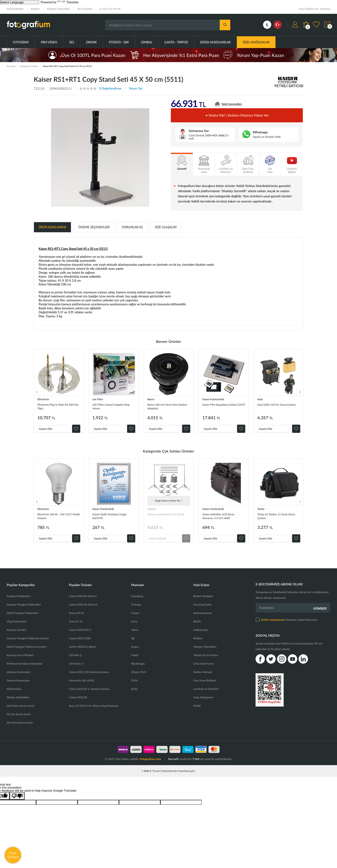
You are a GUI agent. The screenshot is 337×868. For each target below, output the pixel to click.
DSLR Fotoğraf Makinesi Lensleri (27, 651)
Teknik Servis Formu (206, 660)
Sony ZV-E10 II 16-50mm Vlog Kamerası (94, 710)
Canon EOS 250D (80, 643)
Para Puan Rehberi (205, 685)
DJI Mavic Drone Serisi (21, 710)
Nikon (135, 634)
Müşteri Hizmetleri (59, 9)
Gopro (135, 651)
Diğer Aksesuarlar (215, 42)
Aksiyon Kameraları (19, 677)
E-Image (136, 609)
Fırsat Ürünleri (13, 855)
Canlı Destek (196, 135)
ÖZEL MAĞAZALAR (256, 42)
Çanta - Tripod (176, 42)
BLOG (197, 626)
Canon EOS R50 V (80, 634)
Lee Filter (99, 399)
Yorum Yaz (136, 88)
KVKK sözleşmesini (273, 623)
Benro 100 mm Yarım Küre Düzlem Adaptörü (166, 406)
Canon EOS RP (78, 702)
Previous (34, 393)
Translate (68, 2)
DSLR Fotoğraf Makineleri (23, 618)
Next (303, 393)
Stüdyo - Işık (119, 42)
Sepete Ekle (48, 427)
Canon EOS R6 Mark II (83, 601)
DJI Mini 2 (75, 660)
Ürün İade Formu (204, 668)
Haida (135, 660)
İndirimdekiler (15, 9)
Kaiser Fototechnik (215, 399)
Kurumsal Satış (202, 609)
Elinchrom (44, 399)
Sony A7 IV (76, 626)
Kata (260, 399)
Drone (92, 42)
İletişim (35, 9)
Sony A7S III (76, 618)
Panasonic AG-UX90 (82, 685)
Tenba (261, 511)
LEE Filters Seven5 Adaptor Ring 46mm (112, 406)
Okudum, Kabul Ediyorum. (287, 623)
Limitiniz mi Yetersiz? (206, 694)
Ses (72, 42)
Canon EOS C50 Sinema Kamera (89, 677)
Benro (152, 399)
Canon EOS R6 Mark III (83, 609)
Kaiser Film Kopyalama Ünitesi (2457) (219, 406)
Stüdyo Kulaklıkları (18, 702)
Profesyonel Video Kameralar (25, 668)
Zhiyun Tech (138, 677)
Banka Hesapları (203, 601)
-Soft (146, 776)
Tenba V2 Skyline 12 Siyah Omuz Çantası (276, 518)
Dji (133, 643)
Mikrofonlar (14, 694)
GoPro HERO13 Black (82, 651)
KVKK (197, 710)
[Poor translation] (17, 801)
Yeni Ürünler (85, 9)
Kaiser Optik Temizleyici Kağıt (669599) (114, 518)
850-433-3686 (215, 135)
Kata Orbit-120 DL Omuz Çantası (276, 406)
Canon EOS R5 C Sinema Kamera (89, 694)
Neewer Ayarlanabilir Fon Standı (165, 518)
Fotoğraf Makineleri (19, 601)
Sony (134, 626)
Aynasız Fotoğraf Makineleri (24, 609)
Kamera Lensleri (17, 634)
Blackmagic (138, 668)
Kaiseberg (137, 601)
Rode (134, 694)
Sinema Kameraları (18, 685)
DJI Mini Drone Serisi (20, 727)
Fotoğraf (21, 42)
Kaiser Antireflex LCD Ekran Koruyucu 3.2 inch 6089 (222, 518)
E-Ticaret (155, 776)
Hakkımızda (200, 634)
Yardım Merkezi (203, 677)
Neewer (153, 511)
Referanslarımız (203, 618)
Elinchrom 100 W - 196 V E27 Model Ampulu (56, 518)
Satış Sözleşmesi (203, 702)
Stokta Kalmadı (160, 539)
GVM (134, 685)
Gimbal (147, 42)
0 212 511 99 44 (110, 9)
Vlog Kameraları (16, 626)
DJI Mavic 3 (76, 668)
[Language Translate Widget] (20, 2)
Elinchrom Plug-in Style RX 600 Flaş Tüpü (57, 406)
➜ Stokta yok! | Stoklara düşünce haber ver (237, 115)
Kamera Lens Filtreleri (20, 660)
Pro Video (49, 42)
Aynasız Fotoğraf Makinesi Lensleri (28, 643)
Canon (135, 618)
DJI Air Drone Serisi (19, 719)
